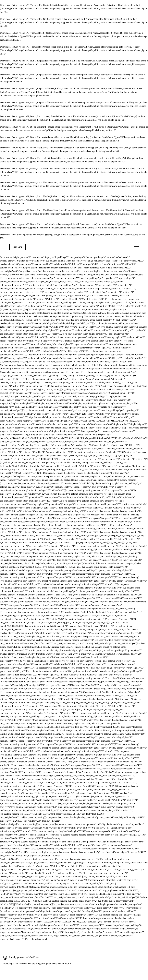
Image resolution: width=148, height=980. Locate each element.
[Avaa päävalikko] (136, 246)
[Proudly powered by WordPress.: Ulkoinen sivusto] (37, 958)
